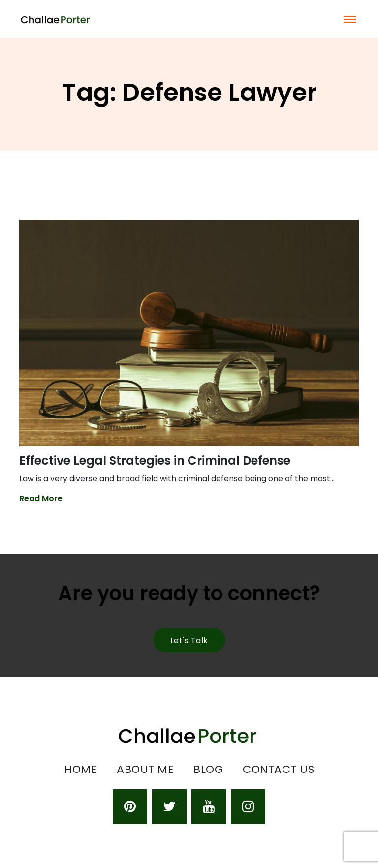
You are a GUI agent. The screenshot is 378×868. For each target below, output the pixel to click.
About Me (145, 769)
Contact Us (278, 769)
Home (80, 769)
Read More (41, 498)
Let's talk (189, 640)
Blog (208, 769)
